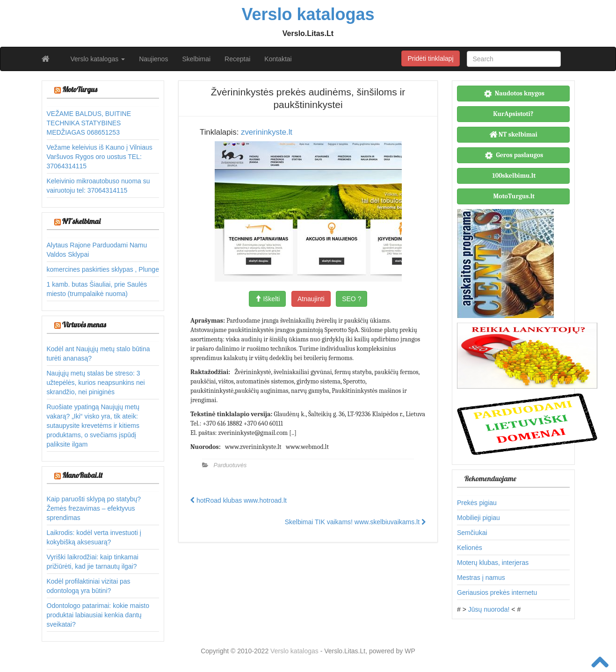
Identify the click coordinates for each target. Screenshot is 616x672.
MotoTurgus (80, 89)
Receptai (237, 59)
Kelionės (470, 548)
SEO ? (351, 299)
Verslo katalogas (98, 59)
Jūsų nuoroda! (489, 609)
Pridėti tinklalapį (430, 58)
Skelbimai (196, 59)
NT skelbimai (81, 221)
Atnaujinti (311, 299)
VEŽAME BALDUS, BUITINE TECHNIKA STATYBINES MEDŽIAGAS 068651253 (89, 123)
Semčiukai (472, 533)
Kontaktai (278, 59)
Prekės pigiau (477, 503)
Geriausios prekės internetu (497, 593)
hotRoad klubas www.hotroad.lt (239, 500)
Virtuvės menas (84, 325)
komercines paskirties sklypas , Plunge (103, 269)
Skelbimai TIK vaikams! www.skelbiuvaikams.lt (355, 522)
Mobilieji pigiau (478, 518)
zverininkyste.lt (267, 132)
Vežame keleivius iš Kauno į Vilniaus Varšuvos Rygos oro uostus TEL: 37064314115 (100, 157)
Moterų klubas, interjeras (493, 563)
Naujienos (153, 59)
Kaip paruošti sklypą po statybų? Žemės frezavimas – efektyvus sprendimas (94, 508)
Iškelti (268, 299)
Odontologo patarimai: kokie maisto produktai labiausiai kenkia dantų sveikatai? (98, 615)
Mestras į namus (481, 578)
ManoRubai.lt (82, 475)
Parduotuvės (230, 465)
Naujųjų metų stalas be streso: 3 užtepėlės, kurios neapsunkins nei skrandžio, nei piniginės (96, 383)
